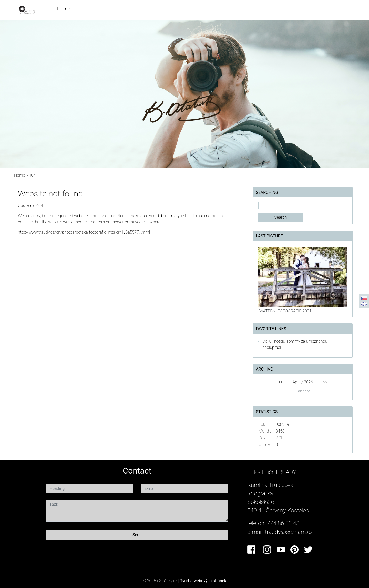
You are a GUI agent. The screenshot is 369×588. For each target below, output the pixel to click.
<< (280, 382)
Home (64, 9)
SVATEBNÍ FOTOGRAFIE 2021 (285, 311)
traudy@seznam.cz (289, 532)
